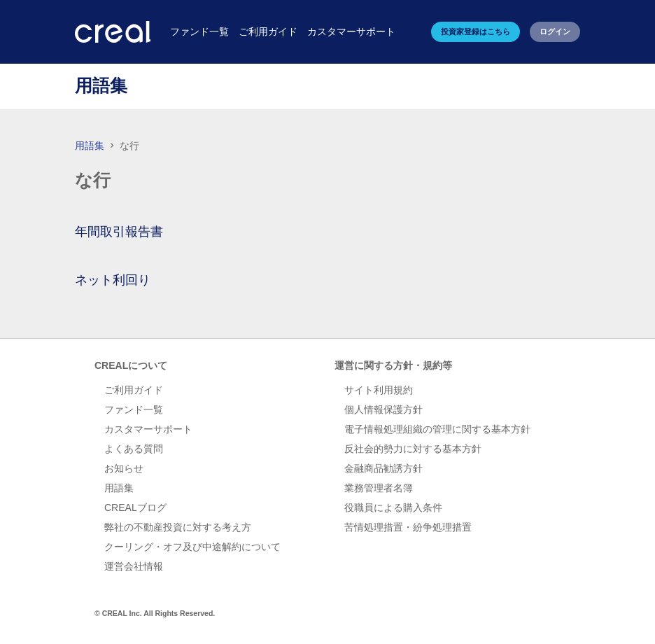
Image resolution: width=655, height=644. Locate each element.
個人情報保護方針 (383, 409)
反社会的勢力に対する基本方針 (413, 449)
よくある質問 (134, 449)
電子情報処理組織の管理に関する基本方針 (437, 429)
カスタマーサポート (148, 429)
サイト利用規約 (379, 390)
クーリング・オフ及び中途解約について (192, 547)
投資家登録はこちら (476, 31)
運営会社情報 (134, 566)
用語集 (90, 146)
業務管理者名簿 (379, 488)
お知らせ (124, 468)
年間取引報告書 (119, 232)
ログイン (555, 31)
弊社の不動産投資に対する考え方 (178, 527)
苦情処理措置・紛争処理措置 (408, 527)
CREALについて (131, 365)
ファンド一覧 (134, 409)
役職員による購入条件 (393, 507)
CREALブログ (135, 507)
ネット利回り (113, 280)
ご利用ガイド (134, 390)
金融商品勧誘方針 (383, 468)
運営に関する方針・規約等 (393, 365)
